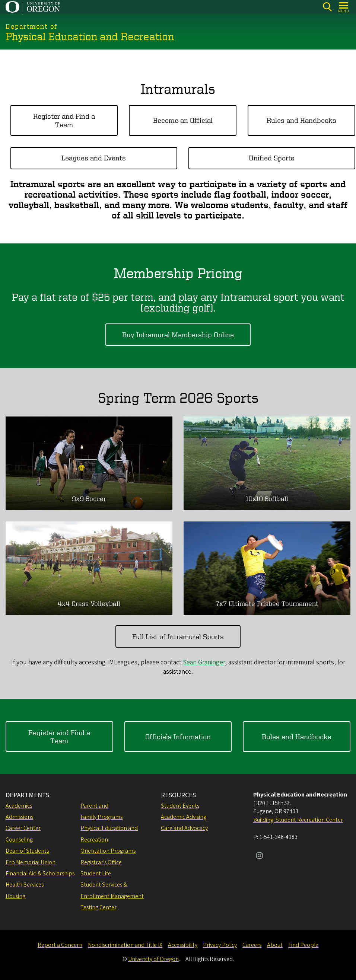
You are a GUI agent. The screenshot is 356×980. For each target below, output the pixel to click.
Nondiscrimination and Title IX (125, 945)
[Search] (327, 7)
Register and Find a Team (64, 120)
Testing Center (98, 907)
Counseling (19, 840)
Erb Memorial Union (31, 862)
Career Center (23, 828)
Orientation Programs (108, 851)
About (275, 945)
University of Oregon (153, 959)
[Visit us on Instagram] (260, 856)
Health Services (25, 885)
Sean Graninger (204, 662)
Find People (303, 945)
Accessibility (183, 945)
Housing (15, 896)
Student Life (96, 874)
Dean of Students (27, 851)
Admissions (19, 817)
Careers (252, 945)
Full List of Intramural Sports (178, 636)
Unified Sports (272, 158)
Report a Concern (60, 945)
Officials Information (178, 736)
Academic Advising (184, 817)
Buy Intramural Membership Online (178, 334)
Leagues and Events (94, 158)
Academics (19, 806)
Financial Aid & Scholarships (40, 874)
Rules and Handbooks (301, 120)
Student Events (180, 806)
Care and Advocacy (184, 828)
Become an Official (183, 120)
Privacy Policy (220, 945)
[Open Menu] (344, 7)
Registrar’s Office (101, 862)
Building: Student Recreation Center (298, 820)
